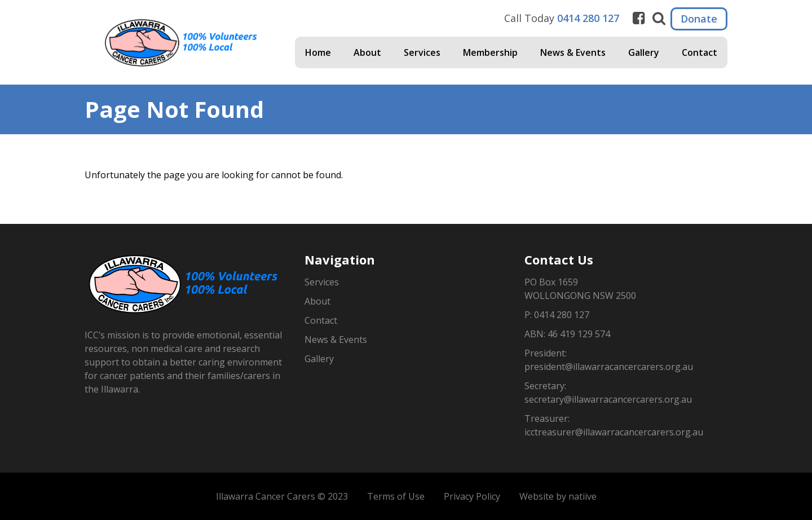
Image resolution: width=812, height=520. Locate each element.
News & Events (573, 52)
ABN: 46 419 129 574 (567, 334)
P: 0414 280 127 (557, 315)
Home (318, 52)
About (367, 52)
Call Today (562, 18)
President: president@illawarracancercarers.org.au (609, 360)
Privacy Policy (472, 496)
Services (422, 52)
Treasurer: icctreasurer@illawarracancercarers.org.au (614, 425)
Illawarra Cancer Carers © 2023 (282, 496)
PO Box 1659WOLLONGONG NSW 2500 (580, 289)
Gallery (644, 52)
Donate (699, 19)
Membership (490, 52)
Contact (700, 52)
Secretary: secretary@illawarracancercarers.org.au (608, 393)
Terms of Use (396, 496)
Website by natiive (558, 496)
